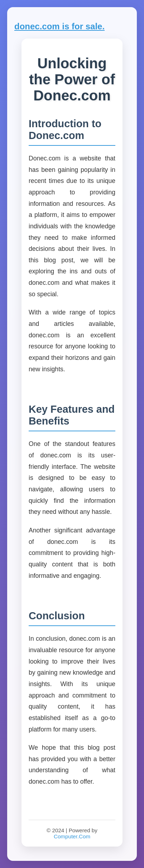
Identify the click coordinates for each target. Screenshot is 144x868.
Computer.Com (72, 836)
